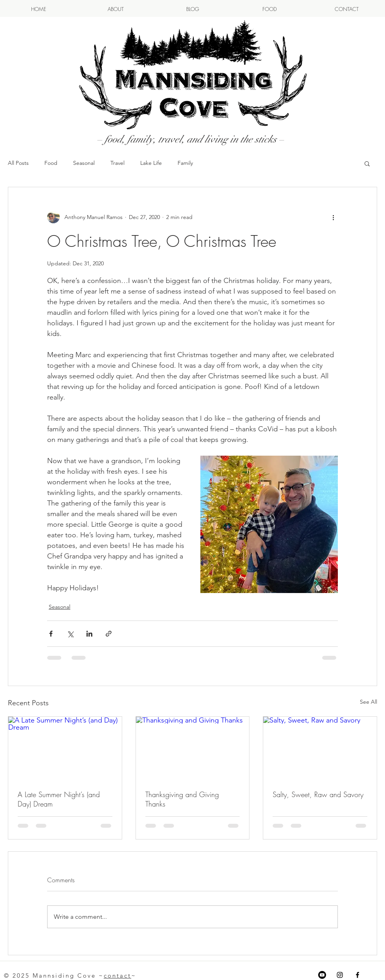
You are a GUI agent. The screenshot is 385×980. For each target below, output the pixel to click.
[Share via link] (109, 634)
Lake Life (151, 163)
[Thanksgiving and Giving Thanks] (193, 748)
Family (185, 163)
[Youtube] (322, 975)
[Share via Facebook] (51, 634)
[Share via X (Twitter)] (70, 634)
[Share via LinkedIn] (89, 634)
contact (117, 975)
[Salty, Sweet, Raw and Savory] (320, 748)
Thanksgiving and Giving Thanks (182, 799)
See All (368, 702)
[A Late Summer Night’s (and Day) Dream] (65, 748)
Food (51, 163)
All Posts (18, 163)
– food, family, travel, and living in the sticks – (191, 139)
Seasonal (84, 163)
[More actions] (333, 217)
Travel (117, 163)
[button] (367, 163)
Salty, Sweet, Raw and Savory (318, 794)
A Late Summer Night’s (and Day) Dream (59, 799)
